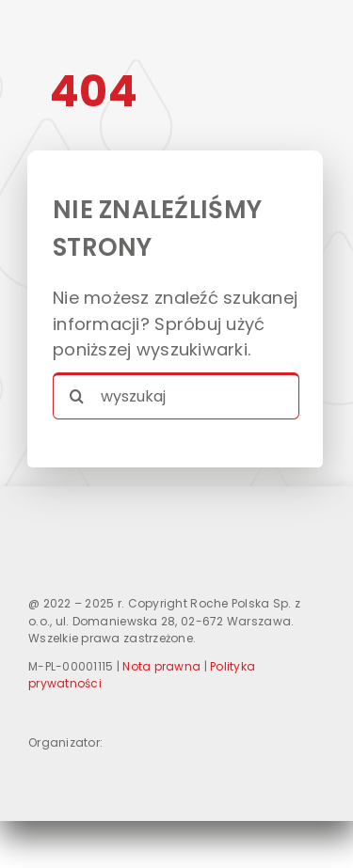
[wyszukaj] (176, 396)
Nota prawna (161, 666)
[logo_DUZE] (143, 511)
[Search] (76, 396)
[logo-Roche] (66, 771)
